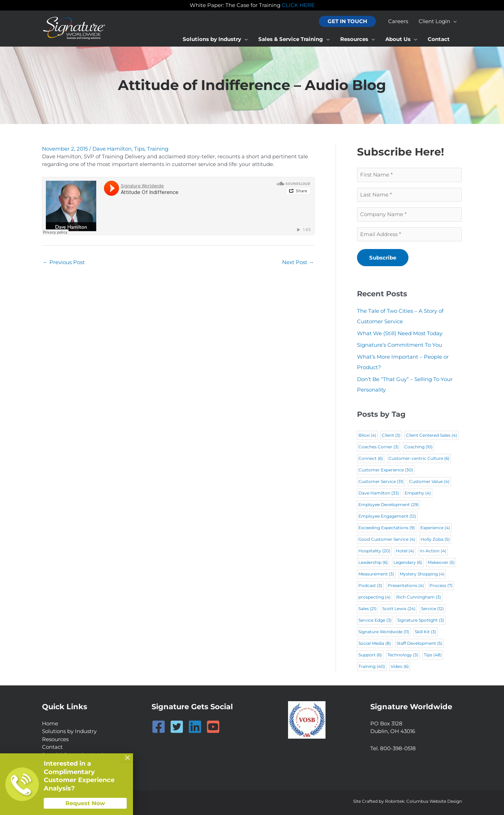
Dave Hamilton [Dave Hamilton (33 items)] (379, 493)
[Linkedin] (195, 727)
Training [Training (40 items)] (372, 666)
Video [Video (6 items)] (400, 666)
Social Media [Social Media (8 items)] (375, 643)
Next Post (298, 262)
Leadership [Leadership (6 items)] (373, 562)
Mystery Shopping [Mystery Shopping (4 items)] (422, 574)
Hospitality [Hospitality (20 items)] (374, 551)
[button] (347, 22)
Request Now (85, 803)
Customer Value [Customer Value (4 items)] (429, 481)
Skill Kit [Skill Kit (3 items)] (425, 632)
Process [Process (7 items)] (441, 585)
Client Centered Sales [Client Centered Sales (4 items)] (432, 435)
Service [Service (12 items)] (432, 609)
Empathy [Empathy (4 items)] (418, 493)
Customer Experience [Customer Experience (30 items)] (386, 470)
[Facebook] (159, 727)
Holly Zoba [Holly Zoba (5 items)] (435, 539)
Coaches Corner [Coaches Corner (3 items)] (379, 447)
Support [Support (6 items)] (370, 655)
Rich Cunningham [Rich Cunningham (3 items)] (419, 597)
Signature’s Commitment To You (400, 345)
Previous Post (64, 262)
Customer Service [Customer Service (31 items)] (381, 481)
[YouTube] (213, 727)
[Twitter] (177, 727)
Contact (52, 747)
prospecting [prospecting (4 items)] (374, 597)
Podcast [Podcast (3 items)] (370, 585)
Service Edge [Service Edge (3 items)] (375, 620)
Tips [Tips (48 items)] (433, 655)
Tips (139, 149)
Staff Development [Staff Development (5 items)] (419, 643)
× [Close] (127, 758)
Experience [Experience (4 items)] (435, 528)
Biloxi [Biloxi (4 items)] (367, 435)
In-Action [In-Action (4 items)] (433, 551)
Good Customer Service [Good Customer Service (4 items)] (387, 539)
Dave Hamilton (112, 149)
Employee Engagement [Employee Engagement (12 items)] (387, 516)
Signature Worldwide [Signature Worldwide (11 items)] (384, 632)
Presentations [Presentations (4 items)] (406, 585)
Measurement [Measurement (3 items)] (376, 574)
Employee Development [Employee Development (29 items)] (388, 505)
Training (158, 149)
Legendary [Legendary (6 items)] (408, 562)
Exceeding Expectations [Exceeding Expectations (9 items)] (387, 528)
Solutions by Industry (69, 731)
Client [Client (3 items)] (391, 435)
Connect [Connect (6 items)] (371, 458)
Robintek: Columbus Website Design (423, 801)
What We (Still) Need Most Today (400, 333)
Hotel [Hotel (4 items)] (405, 551)
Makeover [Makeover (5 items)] (441, 562)
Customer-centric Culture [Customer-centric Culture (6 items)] (419, 458)
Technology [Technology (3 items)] (403, 655)
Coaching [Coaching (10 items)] (418, 447)
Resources (55, 739)
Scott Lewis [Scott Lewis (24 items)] (399, 609)
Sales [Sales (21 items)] (367, 609)
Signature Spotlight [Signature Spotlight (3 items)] (421, 620)
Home (50, 723)
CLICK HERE (298, 5)
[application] (453, 21)
